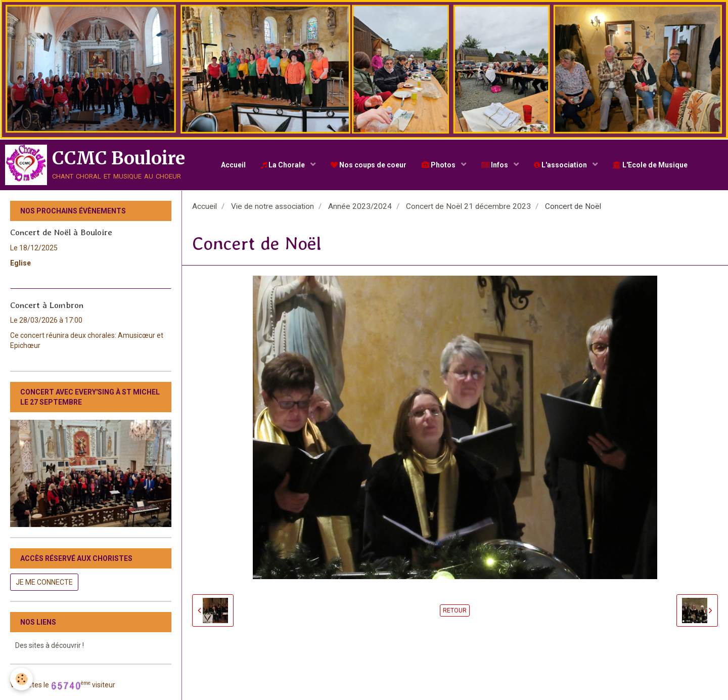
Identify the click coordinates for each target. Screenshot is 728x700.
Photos (439, 165)
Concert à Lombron (47, 304)
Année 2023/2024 (360, 206)
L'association (561, 165)
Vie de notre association (272, 206)
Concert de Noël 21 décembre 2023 (468, 206)
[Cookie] (21, 679)
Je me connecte (44, 582)
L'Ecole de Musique (650, 165)
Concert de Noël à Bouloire (61, 232)
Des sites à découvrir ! (50, 645)
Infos (495, 165)
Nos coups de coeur (369, 165)
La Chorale (284, 165)
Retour (455, 610)
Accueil (233, 165)
